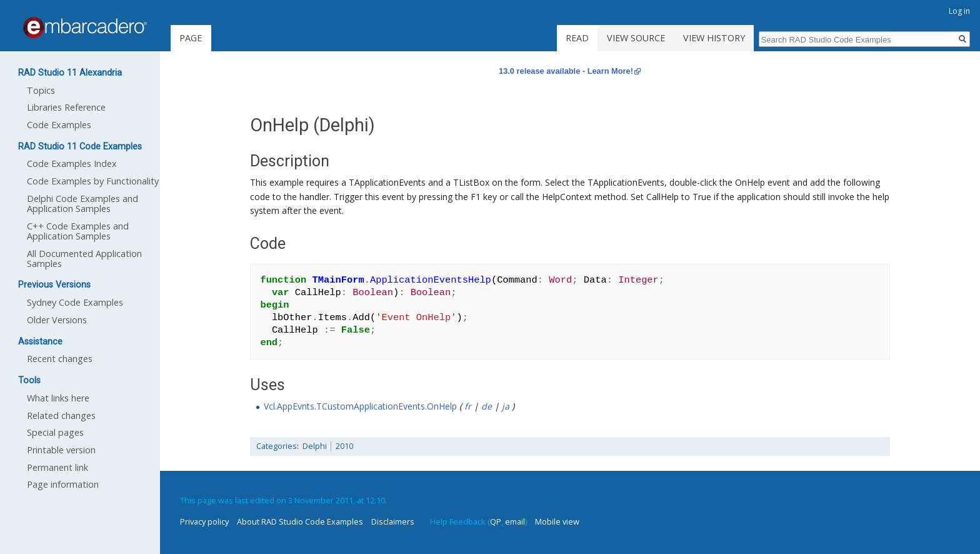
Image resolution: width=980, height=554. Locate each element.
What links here (58, 398)
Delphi (315, 446)
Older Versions (57, 320)
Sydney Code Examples (75, 302)
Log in (959, 11)
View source (636, 38)
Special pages (55, 432)
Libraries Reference (66, 107)
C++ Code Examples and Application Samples (78, 231)
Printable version (61, 450)
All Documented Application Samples (84, 259)
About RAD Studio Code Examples (300, 521)
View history (714, 38)
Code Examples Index (72, 164)
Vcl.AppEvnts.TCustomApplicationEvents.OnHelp (360, 406)
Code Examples (59, 125)
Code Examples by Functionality (93, 181)
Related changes (61, 415)
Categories (277, 446)
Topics (41, 90)
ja (506, 406)
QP (496, 521)
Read (577, 38)
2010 (344, 446)
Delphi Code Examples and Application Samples (82, 204)
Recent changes (60, 359)
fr (468, 406)
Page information (63, 484)
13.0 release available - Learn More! (566, 71)
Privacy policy (204, 521)
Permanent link (57, 467)
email (515, 521)
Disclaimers (393, 521)
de (487, 406)
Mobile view (557, 521)
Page (191, 38)
